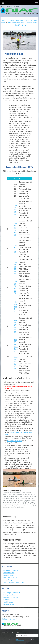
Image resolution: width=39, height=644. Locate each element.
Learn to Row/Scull (17, 20)
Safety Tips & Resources (12, 593)
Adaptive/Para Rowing (16, 23)
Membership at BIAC (11, 577)
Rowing (4, 20)
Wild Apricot (20, 640)
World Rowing (8, 602)
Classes (10, 6)
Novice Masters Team (15, 441)
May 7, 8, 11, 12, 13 (15, 210)
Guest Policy (8, 580)
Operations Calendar (11, 570)
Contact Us (14, 619)
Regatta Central (9, 604)
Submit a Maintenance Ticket (14, 582)
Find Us (4, 619)
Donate (16, 6)
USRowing (7, 600)
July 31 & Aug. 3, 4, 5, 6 (16, 307)
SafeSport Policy (9, 595)
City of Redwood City (11, 597)
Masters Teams (9, 575)
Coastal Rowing (32, 23)
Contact (3, 6)
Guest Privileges (20, 25)
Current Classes (9, 573)
